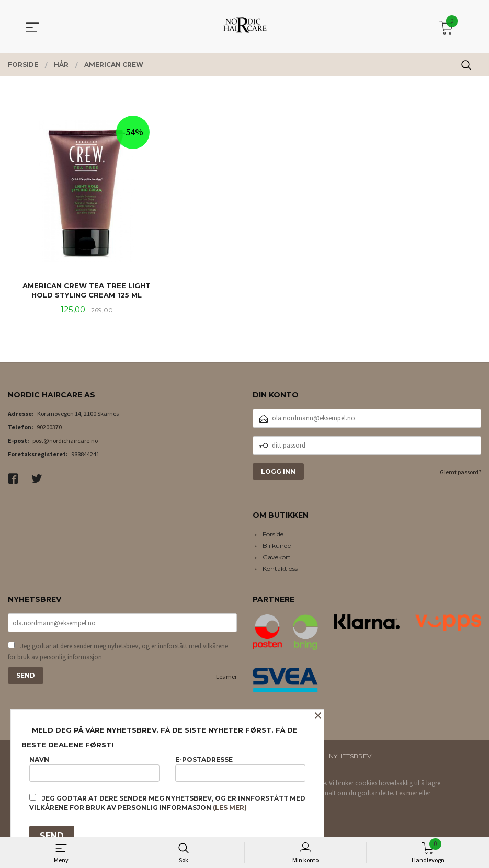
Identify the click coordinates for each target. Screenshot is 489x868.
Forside (273, 536)
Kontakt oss (280, 570)
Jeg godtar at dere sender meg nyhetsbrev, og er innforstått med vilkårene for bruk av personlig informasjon (118, 653)
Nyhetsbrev (350, 757)
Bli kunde (277, 547)
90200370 (49, 428)
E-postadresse (240, 767)
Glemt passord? (460, 473)
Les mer (226, 678)
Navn (94, 767)
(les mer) (230, 808)
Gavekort (277, 559)
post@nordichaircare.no (65, 442)
